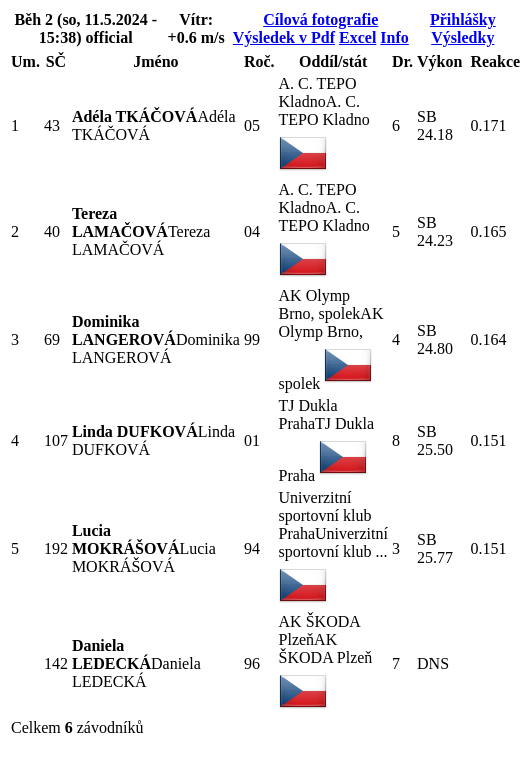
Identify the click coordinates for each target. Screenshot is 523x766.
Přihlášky (463, 19)
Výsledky (462, 37)
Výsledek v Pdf (284, 37)
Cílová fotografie (320, 19)
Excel (357, 37)
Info (394, 37)
